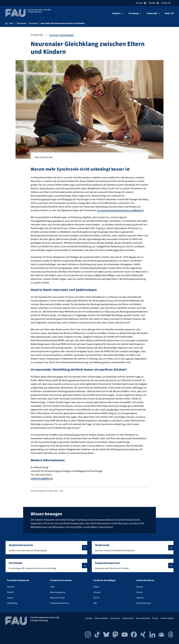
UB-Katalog (12, 603)
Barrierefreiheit (143, 618)
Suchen (166, 3)
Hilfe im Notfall (101, 618)
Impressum (115, 618)
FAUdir (96, 587)
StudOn (11, 592)
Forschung (134, 13)
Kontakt (89, 618)
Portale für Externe (145, 580)
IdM (95, 603)
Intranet (97, 592)
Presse (139, 592)
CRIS (52, 587)
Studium (116, 13)
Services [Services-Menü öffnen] (141, 3)
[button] (46, 548)
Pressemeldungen (68, 35)
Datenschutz (128, 618)
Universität (152, 13)
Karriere (140, 598)
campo (10, 598)
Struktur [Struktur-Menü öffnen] (154, 3)
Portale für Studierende (18, 580)
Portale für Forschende (61, 580)
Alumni (140, 587)
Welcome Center (58, 598)
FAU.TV (96, 598)
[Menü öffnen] (169, 13)
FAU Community (144, 603)
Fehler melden (167, 618)
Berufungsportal (58, 592)
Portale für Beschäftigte (104, 580)
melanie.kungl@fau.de (43, 482)
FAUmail (11, 587)
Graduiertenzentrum (60, 603)
